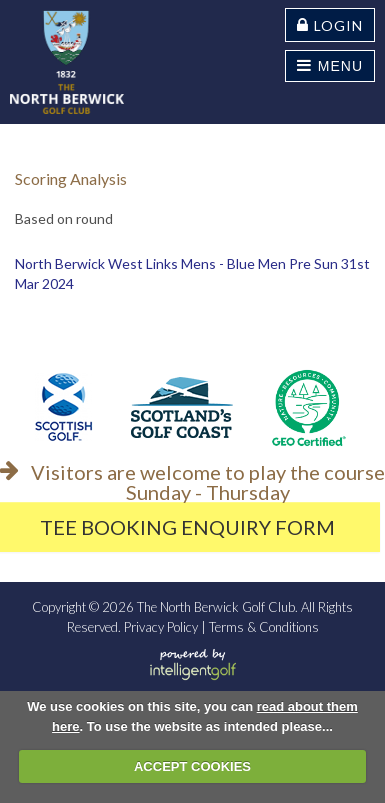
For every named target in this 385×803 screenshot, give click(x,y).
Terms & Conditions (264, 627)
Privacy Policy (161, 627)
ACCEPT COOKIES (192, 766)
